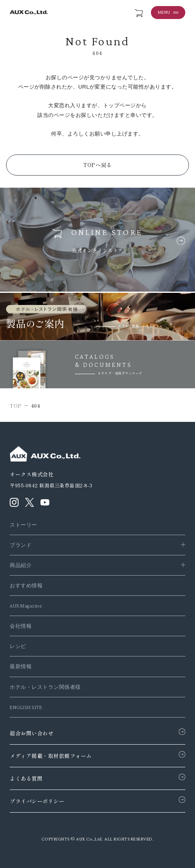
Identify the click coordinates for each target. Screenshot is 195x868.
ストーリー (23, 525)
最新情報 (21, 666)
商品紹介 (21, 565)
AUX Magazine (26, 606)
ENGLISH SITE (26, 707)
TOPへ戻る (97, 165)
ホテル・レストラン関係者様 (45, 687)
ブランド (21, 545)
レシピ (18, 646)
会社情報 (21, 626)
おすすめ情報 (26, 585)
